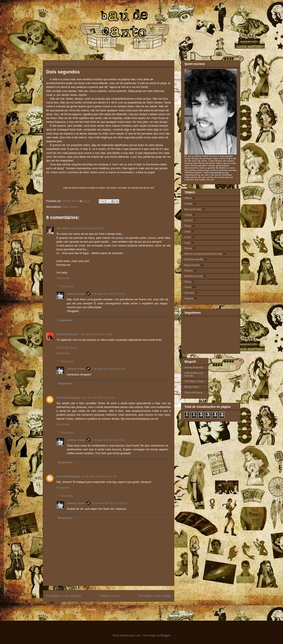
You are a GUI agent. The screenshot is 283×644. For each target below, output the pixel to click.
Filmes (188, 226)
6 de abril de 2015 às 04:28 (87, 228)
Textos (74, 207)
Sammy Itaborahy (194, 368)
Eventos (189, 221)
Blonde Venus (192, 387)
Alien (65, 207)
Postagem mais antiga (154, 596)
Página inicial (110, 596)
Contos (188, 215)
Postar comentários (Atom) (114, 609)
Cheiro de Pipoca (67, 348)
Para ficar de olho (194, 260)
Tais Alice (63, 228)
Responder (63, 278)
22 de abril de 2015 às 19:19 (109, 503)
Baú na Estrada (193, 210)
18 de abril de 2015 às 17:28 (99, 476)
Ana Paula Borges (68, 398)
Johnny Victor (76, 294)
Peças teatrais (192, 265)
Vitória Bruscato (67, 334)
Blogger (165, 635)
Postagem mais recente (64, 596)
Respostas (67, 286)
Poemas (189, 271)
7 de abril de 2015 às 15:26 (96, 334)
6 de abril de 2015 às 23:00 (108, 294)
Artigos (188, 204)
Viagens (189, 299)
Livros (188, 237)
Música (188, 248)
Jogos (188, 232)
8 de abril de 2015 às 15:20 (98, 398)
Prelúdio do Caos (194, 276)
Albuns (188, 198)
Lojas (187, 243)
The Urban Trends (194, 381)
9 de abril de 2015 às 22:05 (108, 440)
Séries (188, 282)
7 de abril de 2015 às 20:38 (108, 369)
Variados (189, 293)
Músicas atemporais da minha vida (203, 254)
